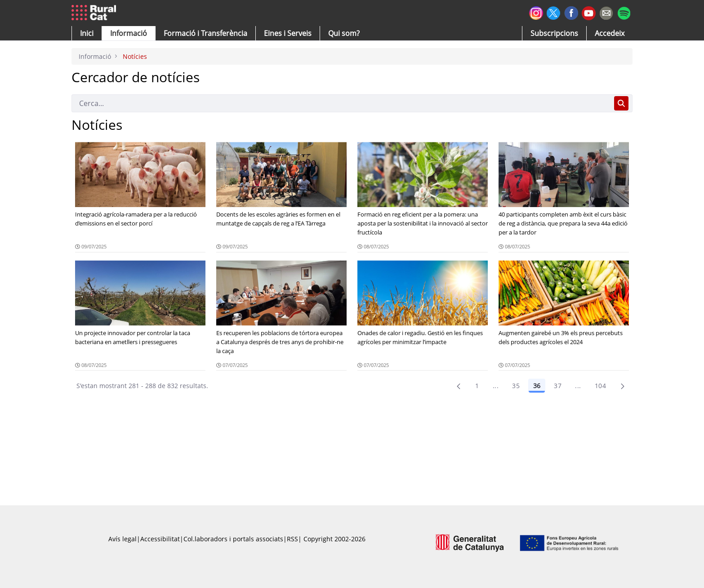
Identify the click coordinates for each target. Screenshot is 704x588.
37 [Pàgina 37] (558, 386)
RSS (292, 539)
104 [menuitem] (600, 386)
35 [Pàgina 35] (516, 386)
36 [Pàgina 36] (537, 386)
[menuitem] (205, 33)
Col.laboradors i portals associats (233, 539)
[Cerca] (341, 103)
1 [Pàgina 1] (477, 386)
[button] (87, 33)
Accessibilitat (160, 539)
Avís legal (123, 539)
